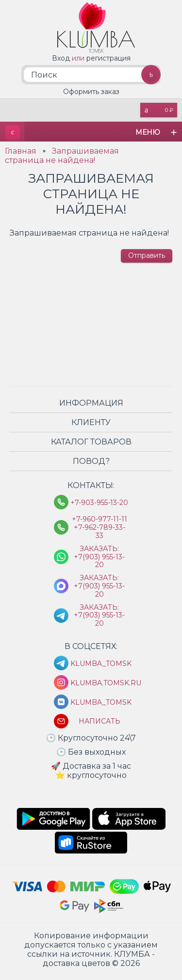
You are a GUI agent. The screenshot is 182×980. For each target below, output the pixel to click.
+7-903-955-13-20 (99, 507)
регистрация (108, 58)
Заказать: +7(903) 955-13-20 (99, 560)
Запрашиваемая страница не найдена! (62, 159)
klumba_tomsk (99, 706)
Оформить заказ (91, 95)
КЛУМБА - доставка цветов (12, 136)
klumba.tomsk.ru (99, 687)
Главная (21, 155)
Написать (99, 725)
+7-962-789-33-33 (99, 536)
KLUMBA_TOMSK (99, 667)
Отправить (147, 259)
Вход (61, 58)
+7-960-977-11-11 (99, 523)
